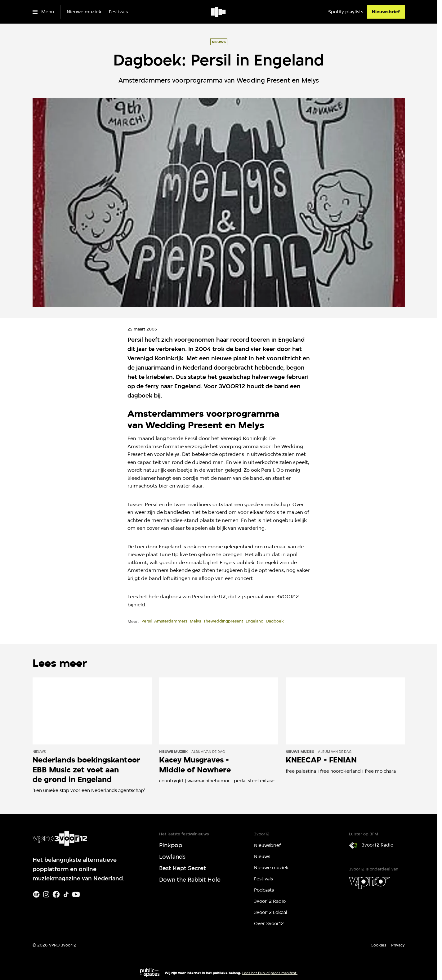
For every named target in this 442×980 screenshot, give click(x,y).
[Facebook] (56, 894)
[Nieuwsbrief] (386, 12)
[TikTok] (66, 894)
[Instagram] (46, 894)
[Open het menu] (43, 12)
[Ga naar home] (219, 12)
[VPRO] (369, 883)
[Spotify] (36, 894)
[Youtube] (76, 894)
